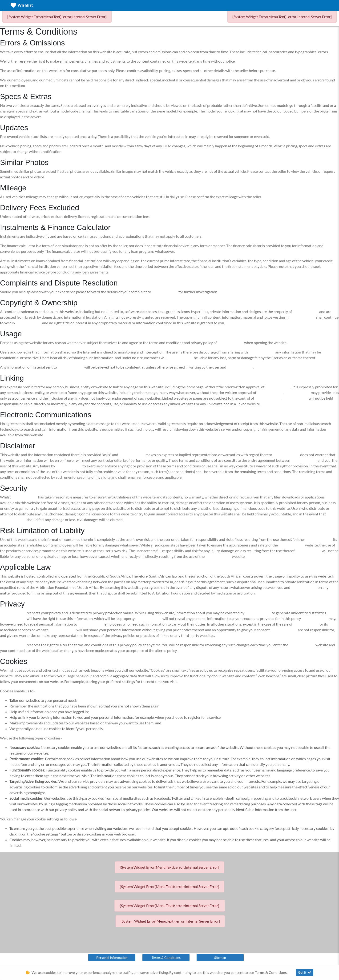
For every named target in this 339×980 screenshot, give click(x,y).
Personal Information (112, 958)
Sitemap (220, 958)
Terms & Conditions (166, 958)
